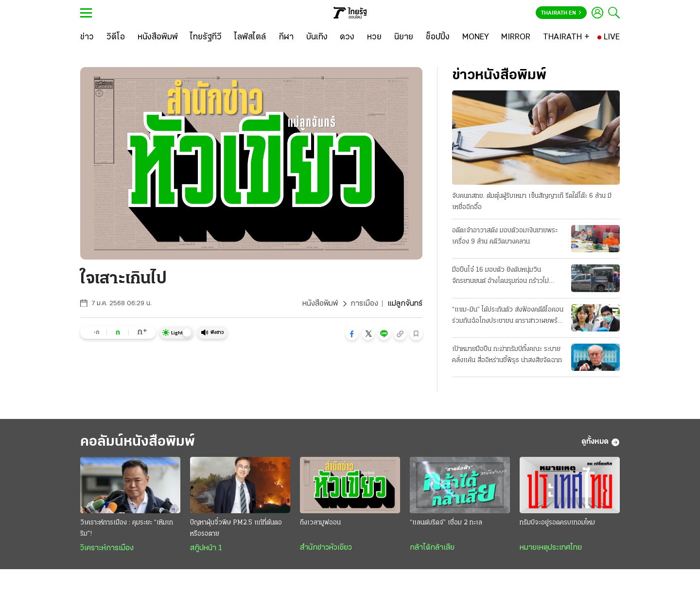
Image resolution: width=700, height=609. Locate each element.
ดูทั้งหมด (601, 442)
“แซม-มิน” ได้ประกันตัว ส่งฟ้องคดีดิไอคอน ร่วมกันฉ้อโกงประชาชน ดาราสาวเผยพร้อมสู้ (509, 316)
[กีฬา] (286, 37)
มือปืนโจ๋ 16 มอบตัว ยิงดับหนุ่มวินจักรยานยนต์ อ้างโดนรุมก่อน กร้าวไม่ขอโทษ (500, 277)
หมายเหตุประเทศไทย (551, 548)
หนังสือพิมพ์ (320, 304)
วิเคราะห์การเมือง (107, 548)
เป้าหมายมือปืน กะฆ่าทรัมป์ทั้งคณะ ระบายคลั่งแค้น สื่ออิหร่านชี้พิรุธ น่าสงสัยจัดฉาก (507, 355)
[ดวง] (347, 37)
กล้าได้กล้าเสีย (432, 548)
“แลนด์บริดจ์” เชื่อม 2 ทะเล (446, 523)
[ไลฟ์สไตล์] (250, 37)
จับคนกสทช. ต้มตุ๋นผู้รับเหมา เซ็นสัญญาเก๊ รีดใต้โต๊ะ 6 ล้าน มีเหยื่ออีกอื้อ (532, 202)
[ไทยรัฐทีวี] (206, 37)
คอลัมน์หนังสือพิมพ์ (138, 442)
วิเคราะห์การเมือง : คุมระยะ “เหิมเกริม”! (127, 528)
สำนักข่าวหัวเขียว (326, 548)
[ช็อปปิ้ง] (438, 37)
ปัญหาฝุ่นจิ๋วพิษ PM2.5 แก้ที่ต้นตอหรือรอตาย (236, 528)
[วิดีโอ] (116, 37)
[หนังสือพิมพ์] (158, 37)
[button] (352, 334)
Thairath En (561, 13)
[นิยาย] (404, 37)
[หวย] (374, 37)
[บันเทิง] (317, 37)
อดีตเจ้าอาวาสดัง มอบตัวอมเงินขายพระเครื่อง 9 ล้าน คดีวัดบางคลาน (505, 236)
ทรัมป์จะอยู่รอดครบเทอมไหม (557, 523)
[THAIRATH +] (566, 37)
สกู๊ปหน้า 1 (206, 548)
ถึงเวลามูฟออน (320, 523)
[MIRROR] (516, 37)
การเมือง (364, 304)
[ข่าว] (87, 37)
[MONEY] (476, 37)
